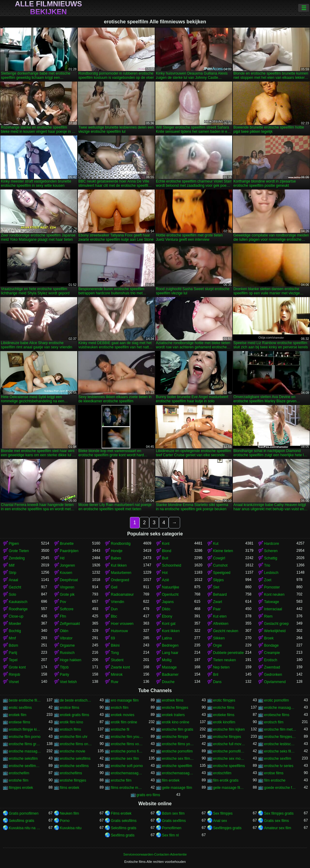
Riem (268, 616)
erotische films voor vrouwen (127, 744)
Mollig (167, 660)
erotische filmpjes (227, 737)
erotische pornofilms (229, 751)
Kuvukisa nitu (71, 828)
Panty (65, 675)
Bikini (115, 645)
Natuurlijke (171, 587)
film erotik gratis (226, 780)
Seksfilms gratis (21, 821)
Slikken (219, 638)
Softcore (67, 609)
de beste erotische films (76, 700)
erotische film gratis (178, 729)
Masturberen (121, 573)
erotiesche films (277, 715)
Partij (13, 653)
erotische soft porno (127, 766)
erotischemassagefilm (127, 773)
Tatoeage (271, 602)
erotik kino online (176, 722)
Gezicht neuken (226, 631)
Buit (165, 558)
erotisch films (71, 729)
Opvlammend (275, 682)
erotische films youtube (178, 744)
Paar (217, 609)
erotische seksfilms (75, 759)
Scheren (271, 551)
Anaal (13, 580)
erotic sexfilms (20, 708)
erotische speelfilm (177, 766)
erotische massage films (25, 751)
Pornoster (272, 587)
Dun (114, 609)
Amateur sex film (277, 828)
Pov (63, 602)
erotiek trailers (173, 715)
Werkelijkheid (275, 631)
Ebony (167, 616)
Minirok (117, 675)
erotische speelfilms (229, 766)
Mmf (12, 638)
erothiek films (173, 700)
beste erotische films (25, 700)
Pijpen (14, 544)
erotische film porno (25, 737)
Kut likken (119, 565)
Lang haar (170, 653)
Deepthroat (69, 580)
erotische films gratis (25, 744)
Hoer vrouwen (122, 624)
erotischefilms (71, 773)
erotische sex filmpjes (178, 759)
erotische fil (120, 729)
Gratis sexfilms (174, 821)
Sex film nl (170, 835)
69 (113, 638)
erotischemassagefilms (178, 773)
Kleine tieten (223, 551)
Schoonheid (171, 565)
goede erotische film (280, 788)
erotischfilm (222, 773)
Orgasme (67, 645)
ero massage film (125, 700)
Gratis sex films (276, 821)
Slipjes (218, 580)
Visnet (14, 682)
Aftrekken (221, 624)
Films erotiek (121, 813)
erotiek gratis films (75, 715)
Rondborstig (121, 544)
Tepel (13, 660)
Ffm (63, 616)
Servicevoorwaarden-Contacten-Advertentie (155, 854)
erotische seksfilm (23, 759)
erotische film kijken (229, 729)
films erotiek (70, 788)
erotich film (120, 708)
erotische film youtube (127, 737)
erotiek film (18, 715)
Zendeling (17, 558)
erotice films (70, 708)
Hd (62, 558)
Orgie (218, 645)
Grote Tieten (19, 551)
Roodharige (18, 609)
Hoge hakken (71, 660)
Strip (13, 573)
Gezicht (15, 587)
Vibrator (66, 638)
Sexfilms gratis (123, 835)
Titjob (64, 667)
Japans (168, 602)
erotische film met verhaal (280, 729)
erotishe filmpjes (73, 780)
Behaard (220, 595)
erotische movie (73, 751)
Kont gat (169, 624)
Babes (116, 558)
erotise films (274, 773)
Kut (216, 544)
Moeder (15, 624)
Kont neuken (274, 595)
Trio (267, 565)
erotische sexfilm (277, 759)
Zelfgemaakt (70, 624)
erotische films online (76, 744)
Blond (167, 551)
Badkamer (170, 675)
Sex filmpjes (223, 813)
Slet (216, 587)
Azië (165, 580)
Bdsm (13, 645)
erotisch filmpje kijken (25, 729)
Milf (12, 565)
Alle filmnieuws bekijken (48, 8)
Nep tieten (221, 667)
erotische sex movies (229, 759)
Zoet (268, 580)
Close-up (16, 616)
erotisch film (274, 722)
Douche (168, 682)
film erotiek (171, 780)
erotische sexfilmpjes (25, 766)
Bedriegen (170, 645)
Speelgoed (222, 573)
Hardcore (271, 544)
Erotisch (270, 660)
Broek (269, 638)
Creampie (272, 653)
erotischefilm (19, 773)
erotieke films (224, 715)
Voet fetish (68, 682)
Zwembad (272, 667)
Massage (169, 667)
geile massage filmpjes (229, 788)
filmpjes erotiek (21, 788)
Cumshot (220, 565)
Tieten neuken (225, 660)
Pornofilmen (172, 828)
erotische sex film (125, 759)
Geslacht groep (276, 624)
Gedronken (273, 675)
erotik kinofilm (224, 722)
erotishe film (19, 780)
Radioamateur (122, 595)
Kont (166, 544)
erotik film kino (72, 722)
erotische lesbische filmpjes (280, 744)
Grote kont (17, 667)
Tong (115, 653)
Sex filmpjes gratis (279, 813)
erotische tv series (279, 766)
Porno (65, 821)
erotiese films (20, 722)
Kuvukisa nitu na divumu (25, 828)
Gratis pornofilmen (24, 813)
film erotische (275, 780)
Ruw (114, 682)
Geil (114, 587)
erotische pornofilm (177, 751)
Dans (217, 682)
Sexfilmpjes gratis (227, 828)
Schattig (270, 558)
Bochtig (15, 631)
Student (117, 660)
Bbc (114, 616)
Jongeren (68, 565)
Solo (12, 595)
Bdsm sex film (173, 813)
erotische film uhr (74, 737)
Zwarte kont (120, 667)
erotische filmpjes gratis (280, 737)
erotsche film (121, 780)
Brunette (67, 544)
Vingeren (67, 587)
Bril (216, 675)
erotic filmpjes (224, 700)
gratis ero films (148, 795)
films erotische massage (127, 788)
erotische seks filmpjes (280, 751)
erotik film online (124, 722)
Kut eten (220, 616)
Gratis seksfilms (124, 821)
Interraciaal (273, 609)
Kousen (66, 573)
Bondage (271, 645)
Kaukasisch (18, 602)
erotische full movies (229, 744)
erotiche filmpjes (175, 708)
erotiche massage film (280, 708)
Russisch (67, 653)
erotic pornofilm (276, 700)
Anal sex (220, 821)
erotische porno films (127, 751)
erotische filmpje (175, 737)
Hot (165, 573)
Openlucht (170, 595)
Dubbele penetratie (228, 653)
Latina (167, 638)
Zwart (218, 602)
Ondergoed (120, 580)
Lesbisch (271, 573)
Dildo (166, 609)
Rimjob (14, 675)
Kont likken (171, 631)
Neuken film (69, 813)
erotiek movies (122, 715)
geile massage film (177, 788)
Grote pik (67, 595)
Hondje (117, 551)
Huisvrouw (119, 631)
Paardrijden (69, 551)
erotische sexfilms (74, 766)
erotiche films (224, 708)
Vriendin (117, 602)
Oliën (64, 631)
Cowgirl (219, 558)
